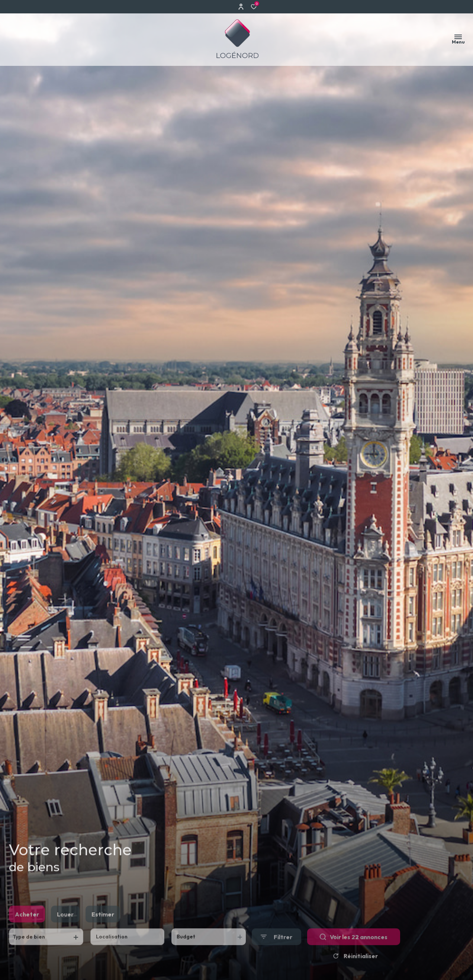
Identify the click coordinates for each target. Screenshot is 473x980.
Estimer (103, 926)
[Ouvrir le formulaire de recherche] (276, 949)
